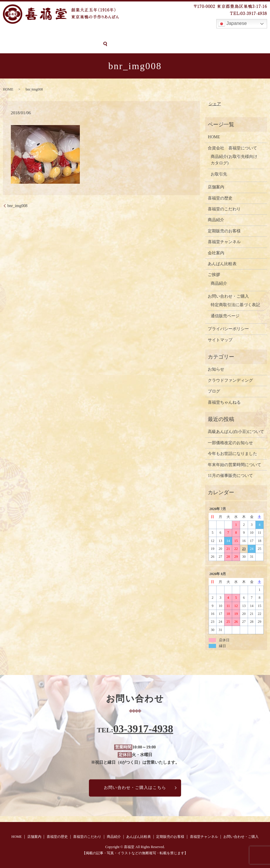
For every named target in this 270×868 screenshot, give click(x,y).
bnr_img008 (17, 205)
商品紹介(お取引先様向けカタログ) (234, 160)
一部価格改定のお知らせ (230, 442)
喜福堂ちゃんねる (224, 402)
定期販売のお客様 (187, 34)
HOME (9, 34)
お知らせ (216, 369)
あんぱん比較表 (149, 34)
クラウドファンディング (230, 380)
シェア (215, 104)
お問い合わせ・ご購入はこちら (135, 787)
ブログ (214, 391)
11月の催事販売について (230, 475)
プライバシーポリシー (228, 329)
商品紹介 (121, 34)
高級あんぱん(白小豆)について (236, 431)
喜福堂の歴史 (55, 34)
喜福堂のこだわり (90, 34)
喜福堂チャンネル (226, 34)
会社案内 (216, 252)
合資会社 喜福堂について (232, 147)
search (55, 45)
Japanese (232, 24)
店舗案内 (28, 34)
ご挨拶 (214, 274)
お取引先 (219, 174)
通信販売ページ (225, 315)
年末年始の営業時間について (234, 464)
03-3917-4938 (143, 729)
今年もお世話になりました (232, 453)
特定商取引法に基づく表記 (235, 305)
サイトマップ (220, 339)
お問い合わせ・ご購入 (24, 44)
